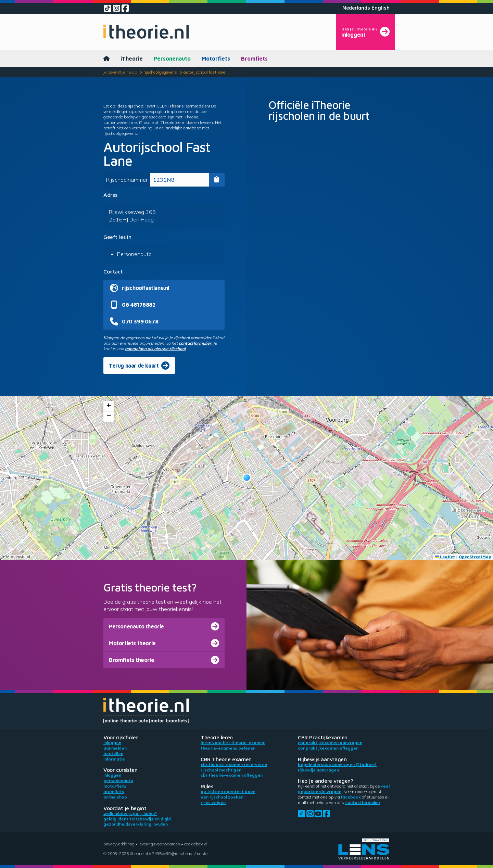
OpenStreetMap (475, 557)
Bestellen (113, 754)
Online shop (115, 797)
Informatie (114, 759)
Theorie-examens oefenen (228, 748)
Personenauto (172, 59)
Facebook (351, 797)
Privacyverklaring (119, 844)
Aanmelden (115, 748)
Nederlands (356, 8)
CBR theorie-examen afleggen (232, 775)
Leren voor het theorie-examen (233, 743)
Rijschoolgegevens (160, 72)
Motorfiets (216, 59)
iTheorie (132, 59)
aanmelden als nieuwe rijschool (155, 349)
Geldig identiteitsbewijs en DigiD (137, 819)
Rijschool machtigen (221, 770)
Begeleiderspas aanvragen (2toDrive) (337, 764)
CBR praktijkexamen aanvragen (330, 743)
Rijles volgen (213, 802)
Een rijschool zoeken (222, 797)
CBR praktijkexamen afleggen (328, 748)
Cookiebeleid (195, 844)
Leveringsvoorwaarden (159, 844)
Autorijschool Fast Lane (204, 72)
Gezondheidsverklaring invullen (136, 824)
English (381, 8)
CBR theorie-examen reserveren (234, 764)
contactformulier (195, 343)
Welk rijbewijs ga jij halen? (130, 813)
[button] (247, 478)
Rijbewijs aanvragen (318, 770)
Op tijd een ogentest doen (228, 792)
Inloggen (112, 743)
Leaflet (445, 557)
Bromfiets (254, 59)
